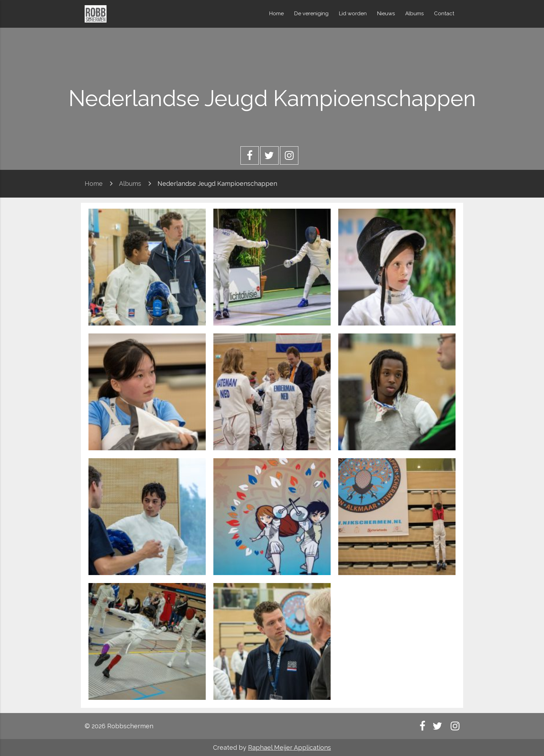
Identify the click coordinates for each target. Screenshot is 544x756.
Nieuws (386, 14)
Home (277, 14)
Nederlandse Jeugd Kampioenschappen (217, 184)
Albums (414, 14)
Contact (444, 14)
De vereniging (311, 14)
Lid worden (353, 14)
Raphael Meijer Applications (290, 748)
